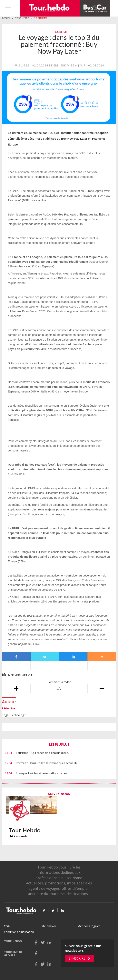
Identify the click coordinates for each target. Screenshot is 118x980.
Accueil (6, 18)
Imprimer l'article (20, 675)
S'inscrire (77, 958)
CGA (7, 926)
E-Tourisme (41, 18)
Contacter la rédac (59, 682)
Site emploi (48, 926)
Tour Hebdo (22, 18)
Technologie (18, 715)
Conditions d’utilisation (19, 932)
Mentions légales (89, 926)
